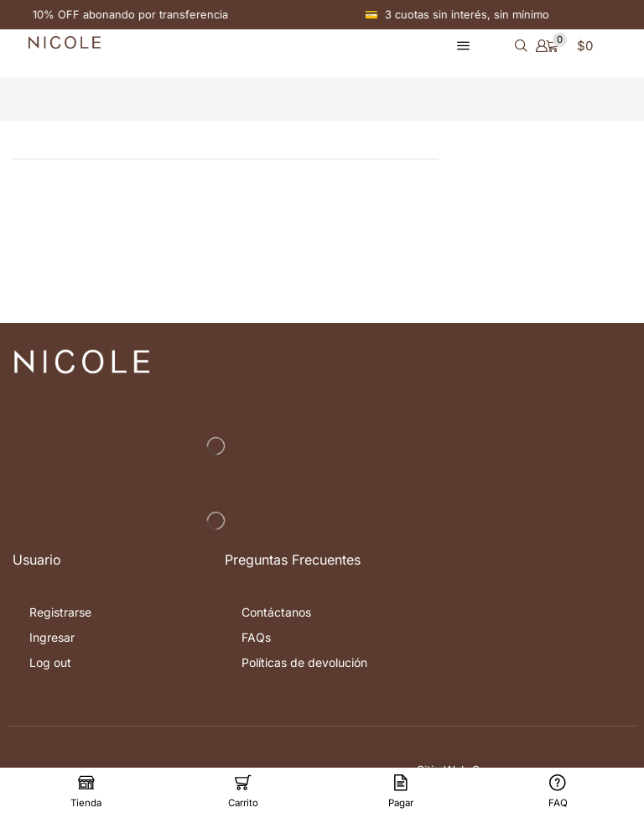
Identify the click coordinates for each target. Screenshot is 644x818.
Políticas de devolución (304, 662)
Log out (50, 662)
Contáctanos (276, 612)
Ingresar (52, 637)
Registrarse (60, 612)
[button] (463, 46)
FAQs (256, 637)
